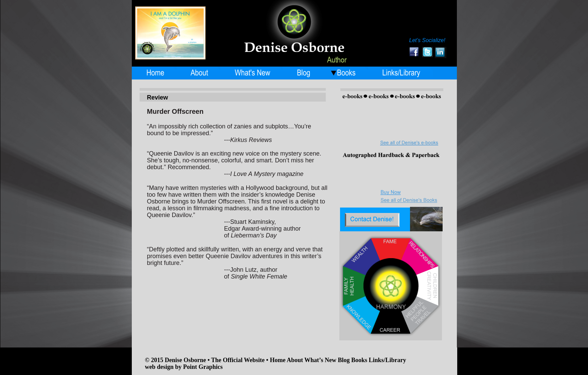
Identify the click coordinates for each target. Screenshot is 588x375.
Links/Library (387, 360)
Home (278, 360)
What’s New (320, 360)
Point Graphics (203, 367)
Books (360, 360)
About (296, 360)
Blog (344, 360)
